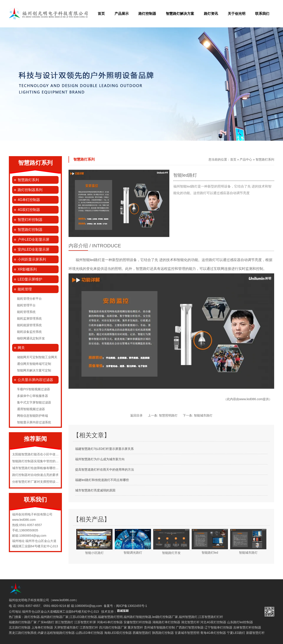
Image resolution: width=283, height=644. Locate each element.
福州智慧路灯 (188, 617)
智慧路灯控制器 (30, 230)
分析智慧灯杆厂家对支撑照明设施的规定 (40, 482)
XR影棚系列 (27, 269)
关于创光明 (237, 14)
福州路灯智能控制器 (138, 617)
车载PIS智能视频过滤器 (33, 389)
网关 (21, 348)
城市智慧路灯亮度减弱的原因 (95, 490)
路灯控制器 (147, 14)
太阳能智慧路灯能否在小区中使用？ (37, 454)
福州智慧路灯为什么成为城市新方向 (100, 459)
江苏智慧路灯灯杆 (211, 617)
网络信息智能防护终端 (33, 416)
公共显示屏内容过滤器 (35, 380)
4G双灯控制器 (29, 210)
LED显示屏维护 (30, 279)
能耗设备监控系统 (29, 332)
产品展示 (122, 14)
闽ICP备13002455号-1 (132, 606)
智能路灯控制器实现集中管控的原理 (37, 461)
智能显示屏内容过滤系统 (34, 422)
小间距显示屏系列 (32, 259)
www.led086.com (251, 399)
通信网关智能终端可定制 (34, 364)
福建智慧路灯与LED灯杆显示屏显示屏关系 (104, 449)
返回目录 (136, 415)
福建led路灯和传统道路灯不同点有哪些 (102, 480)
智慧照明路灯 (168, 415)
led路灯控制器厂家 (165, 617)
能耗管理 (25, 289)
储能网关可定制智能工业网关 (37, 357)
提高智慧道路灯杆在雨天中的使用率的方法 (105, 470)
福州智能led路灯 (89, 260)
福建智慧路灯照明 (110, 617)
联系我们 (262, 14)
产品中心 (246, 159)
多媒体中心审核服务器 (33, 396)
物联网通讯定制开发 (31, 338)
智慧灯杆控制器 (30, 220)
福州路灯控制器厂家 (55, 617)
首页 (101, 14)
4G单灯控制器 (29, 200)
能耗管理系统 (26, 312)
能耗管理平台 (26, 305)
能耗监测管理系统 (29, 318)
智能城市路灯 (203, 415)
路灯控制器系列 (30, 190)
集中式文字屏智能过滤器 (34, 402)
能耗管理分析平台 (29, 299)
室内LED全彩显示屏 (33, 249)
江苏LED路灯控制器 (83, 617)
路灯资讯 (211, 14)
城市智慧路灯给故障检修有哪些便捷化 (38, 468)
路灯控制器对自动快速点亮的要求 (35, 475)
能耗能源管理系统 (29, 325)
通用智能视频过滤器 (31, 409)
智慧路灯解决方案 (180, 14)
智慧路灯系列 (28, 180)
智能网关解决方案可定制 (34, 370)
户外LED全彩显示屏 (33, 240)
